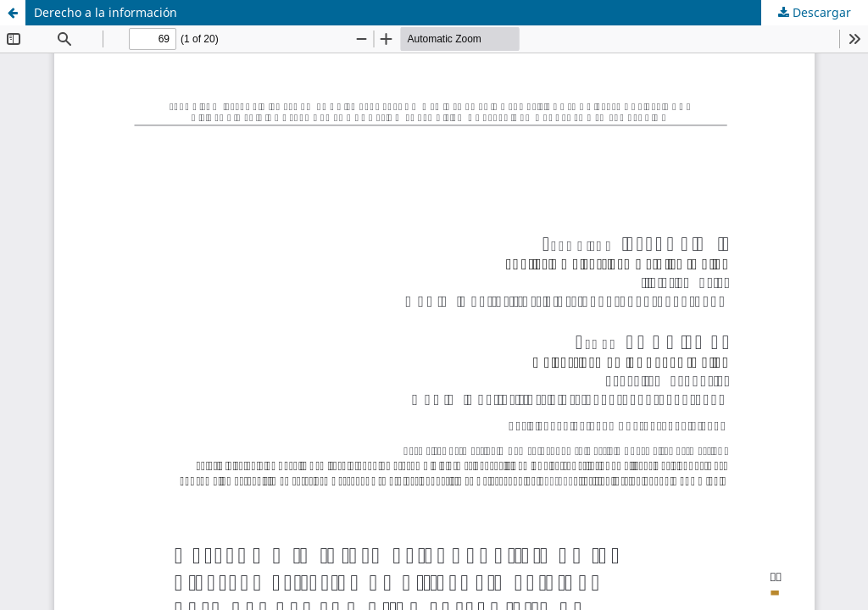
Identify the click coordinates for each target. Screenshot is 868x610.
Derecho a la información (106, 12)
